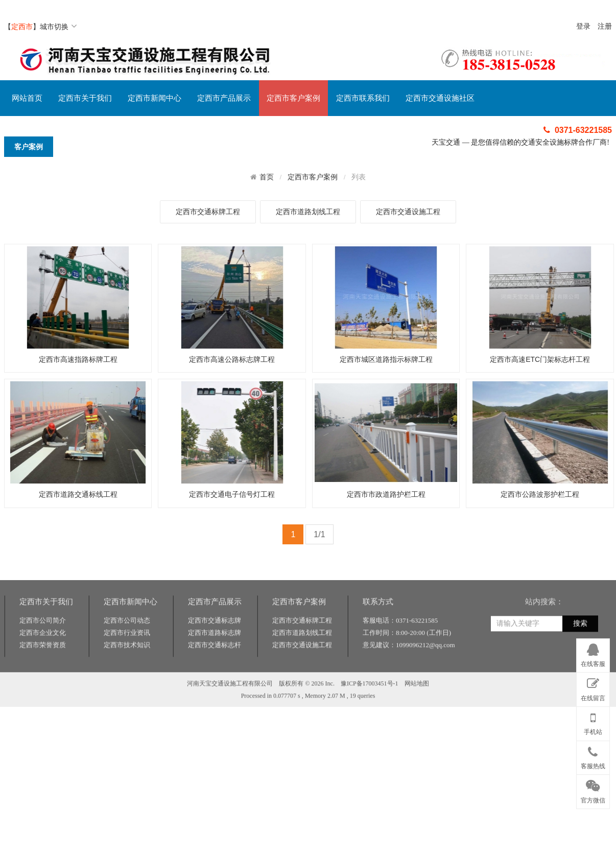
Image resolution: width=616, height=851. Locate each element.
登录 (583, 26)
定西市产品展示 (224, 98)
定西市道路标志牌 (215, 675)
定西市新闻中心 (155, 98)
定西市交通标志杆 (215, 687)
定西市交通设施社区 (440, 98)
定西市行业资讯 (127, 675)
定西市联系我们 (363, 98)
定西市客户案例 (293, 98)
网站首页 (27, 98)
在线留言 (593, 687)
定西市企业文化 (43, 675)
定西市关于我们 (85, 98)
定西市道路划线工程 (308, 212)
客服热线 (593, 756)
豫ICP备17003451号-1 (370, 726)
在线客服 (593, 654)
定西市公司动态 (127, 663)
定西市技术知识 (127, 687)
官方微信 (593, 790)
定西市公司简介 (43, 663)
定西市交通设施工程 (408, 212)
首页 (267, 177)
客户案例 (29, 147)
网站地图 (417, 726)
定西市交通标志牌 (215, 663)
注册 (605, 26)
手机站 (593, 722)
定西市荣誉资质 (43, 687)
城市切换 (58, 27)
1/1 (319, 534)
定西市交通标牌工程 (208, 212)
